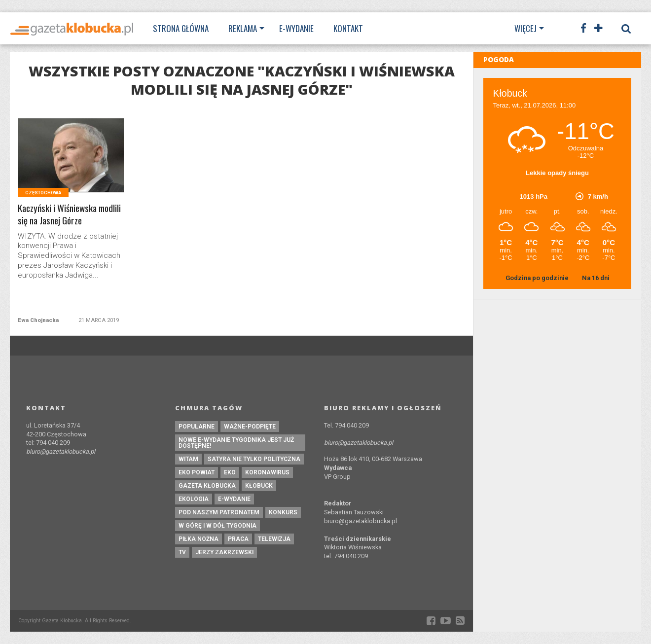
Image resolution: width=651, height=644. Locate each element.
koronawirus (267, 472)
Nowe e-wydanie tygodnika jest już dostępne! (236, 443)
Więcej (525, 28)
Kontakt (348, 28)
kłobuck (259, 486)
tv (182, 552)
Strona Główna (181, 28)
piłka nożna (199, 539)
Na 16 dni (596, 278)
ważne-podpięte (250, 427)
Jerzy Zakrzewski (224, 552)
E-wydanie (296, 28)
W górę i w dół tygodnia (217, 526)
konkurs (283, 512)
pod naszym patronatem (219, 512)
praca (238, 539)
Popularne (197, 427)
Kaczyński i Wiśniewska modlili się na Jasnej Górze (70, 215)
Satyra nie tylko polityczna (254, 459)
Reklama (243, 28)
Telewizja (274, 539)
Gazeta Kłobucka (207, 486)
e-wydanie (234, 499)
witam (188, 459)
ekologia (194, 499)
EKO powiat (197, 472)
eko (230, 472)
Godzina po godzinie (538, 278)
